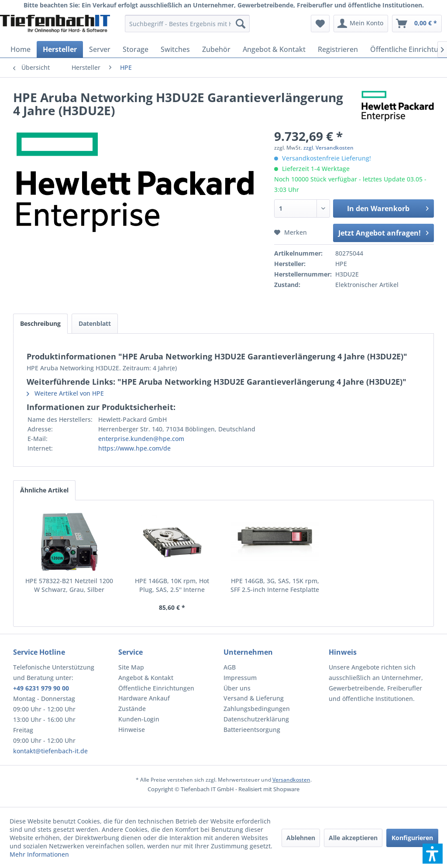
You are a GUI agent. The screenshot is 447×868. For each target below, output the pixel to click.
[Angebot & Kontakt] (274, 49)
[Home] (21, 49)
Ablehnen (301, 838)
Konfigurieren (412, 838)
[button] (433, 854)
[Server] (100, 49)
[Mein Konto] (361, 24)
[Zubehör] (216, 49)
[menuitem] (187, 24)
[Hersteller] (60, 49)
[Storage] (136, 49)
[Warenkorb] (417, 24)
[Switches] (175, 49)
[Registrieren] (338, 49)
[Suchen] (241, 24)
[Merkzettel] (320, 24)
